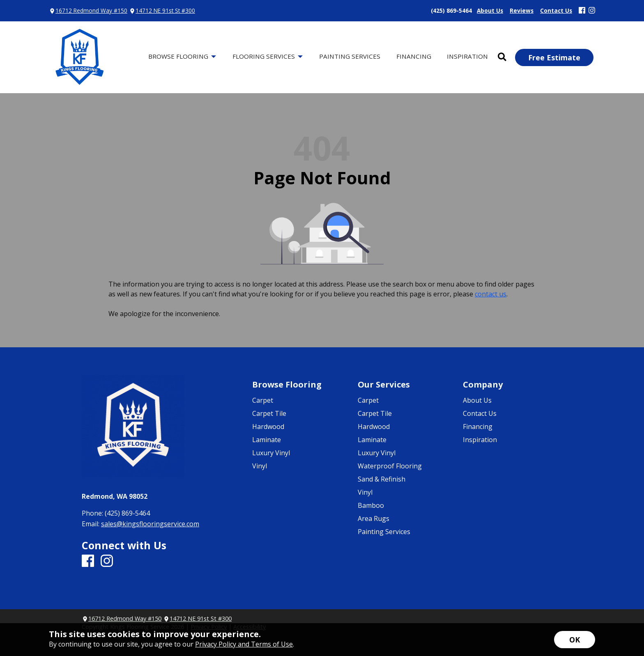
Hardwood (268, 427)
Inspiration (480, 440)
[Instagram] (592, 11)
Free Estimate (554, 57)
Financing (478, 427)
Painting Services (384, 532)
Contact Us (480, 413)
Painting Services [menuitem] (350, 56)
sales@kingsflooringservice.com (150, 524)
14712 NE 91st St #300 (165, 10)
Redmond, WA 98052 (115, 496)
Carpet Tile (269, 413)
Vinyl (260, 466)
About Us (477, 400)
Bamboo (371, 505)
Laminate (267, 440)
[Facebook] (582, 11)
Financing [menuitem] (414, 56)
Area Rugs (374, 518)
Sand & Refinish (382, 479)
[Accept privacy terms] (575, 640)
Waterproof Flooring (390, 466)
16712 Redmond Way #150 (91, 10)
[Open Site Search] (502, 57)
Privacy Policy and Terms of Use (244, 644)
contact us (491, 294)
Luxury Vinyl (271, 453)
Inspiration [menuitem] (467, 56)
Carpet (263, 400)
